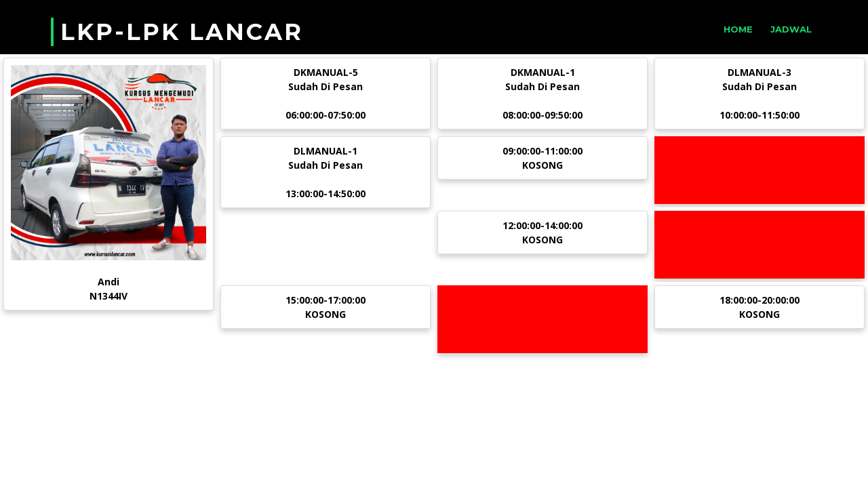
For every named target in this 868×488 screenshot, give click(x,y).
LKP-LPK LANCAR (182, 32)
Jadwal (791, 29)
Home (738, 29)
